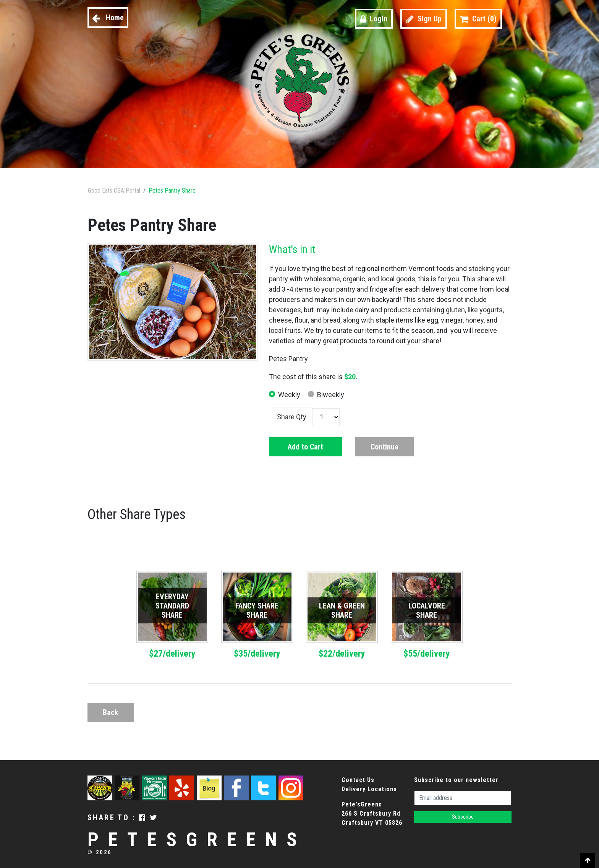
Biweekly (331, 395)
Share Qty (292, 417)
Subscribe (463, 817)
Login (374, 19)
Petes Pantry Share (172, 191)
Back (111, 712)
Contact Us (358, 780)
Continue (384, 447)
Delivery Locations (369, 789)
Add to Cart (305, 447)
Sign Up (424, 19)
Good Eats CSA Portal (114, 191)
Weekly (289, 395)
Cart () (478, 19)
